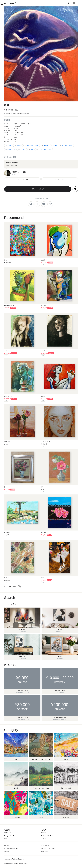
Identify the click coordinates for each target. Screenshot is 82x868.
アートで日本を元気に (44, 149)
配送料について (26, 113)
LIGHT (54, 146)
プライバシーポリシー (47, 845)
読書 (31, 149)
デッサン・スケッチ (31, 146)
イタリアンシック (66, 146)
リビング (22, 149)
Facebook (22, 859)
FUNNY (45, 146)
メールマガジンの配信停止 (48, 849)
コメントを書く (60, 179)
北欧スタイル (10, 149)
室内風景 (18, 146)
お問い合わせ (45, 852)
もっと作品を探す (12, 587)
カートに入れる (38, 189)
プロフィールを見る (22, 179)
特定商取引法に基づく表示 (11, 849)
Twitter (15, 859)
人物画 (8, 146)
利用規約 (6, 845)
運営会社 (6, 852)
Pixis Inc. (16, 864)
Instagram (7, 859)
